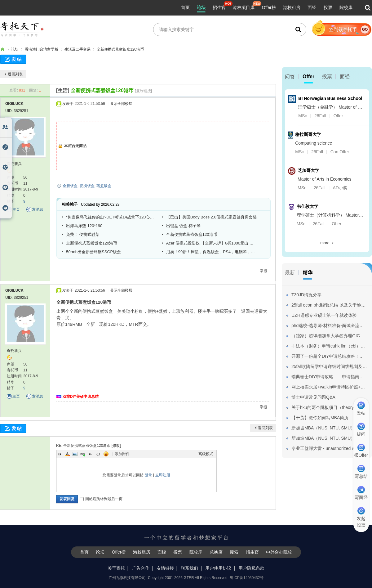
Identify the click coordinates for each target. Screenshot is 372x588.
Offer (308, 76)
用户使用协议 (218, 568)
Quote (91, 454)
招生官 (219, 7)
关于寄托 (116, 568)
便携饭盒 (87, 186)
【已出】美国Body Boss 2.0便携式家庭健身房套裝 (211, 217)
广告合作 (141, 568)
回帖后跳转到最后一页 (101, 499)
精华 (308, 273)
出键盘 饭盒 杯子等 (183, 226)
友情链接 (165, 568)
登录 (148, 475)
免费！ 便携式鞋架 (83, 234)
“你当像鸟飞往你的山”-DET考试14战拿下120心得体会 (112, 217)
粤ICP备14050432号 (247, 578)
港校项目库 (244, 7)
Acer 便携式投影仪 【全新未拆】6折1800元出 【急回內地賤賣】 (212, 243)
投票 (328, 7)
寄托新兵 (14, 164)
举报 (263, 271)
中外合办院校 (279, 552)
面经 (312, 7)
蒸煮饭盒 (104, 186)
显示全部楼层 (121, 104)
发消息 (38, 209)
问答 (290, 76)
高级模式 (206, 454)
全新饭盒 (70, 186)
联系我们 (189, 568)
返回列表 (15, 74)
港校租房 (292, 7)
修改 (116, 446)
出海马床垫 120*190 (84, 226)
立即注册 (163, 475)
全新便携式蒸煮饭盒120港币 (120, 49)
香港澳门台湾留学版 (42, 49)
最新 (290, 273)
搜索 (234, 552)
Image (75, 454)
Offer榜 (269, 7)
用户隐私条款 (251, 568)
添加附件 (122, 454)
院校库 (346, 7)
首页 (185, 7)
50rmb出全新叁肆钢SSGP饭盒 (93, 252)
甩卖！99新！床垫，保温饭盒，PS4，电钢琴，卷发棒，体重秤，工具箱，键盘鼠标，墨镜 (212, 252)
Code (98, 454)
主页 (16, 209)
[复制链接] (143, 91)
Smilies (106, 454)
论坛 (201, 7)
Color (67, 454)
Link (83, 454)
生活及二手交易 (77, 49)
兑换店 (216, 552)
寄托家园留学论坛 (2, 49)
